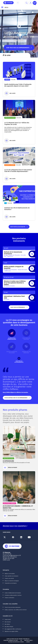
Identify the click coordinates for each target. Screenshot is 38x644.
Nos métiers (7, 624)
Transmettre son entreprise (11, 583)
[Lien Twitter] (7, 537)
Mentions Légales (28, 640)
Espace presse (8, 620)
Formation (6, 589)
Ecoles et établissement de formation (13, 593)
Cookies (28, 642)
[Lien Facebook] (15, 537)
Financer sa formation (9, 598)
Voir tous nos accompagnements (19, 49)
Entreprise (6, 570)
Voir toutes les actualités (19, 227)
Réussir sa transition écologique (12, 581)
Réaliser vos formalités (10, 574)
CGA (21, 640)
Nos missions (8, 622)
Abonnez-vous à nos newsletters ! (15, 526)
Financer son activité (9, 578)
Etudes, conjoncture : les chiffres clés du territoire (16, 610)
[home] (8, 3)
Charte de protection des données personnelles (18, 639)
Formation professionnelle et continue (13, 595)
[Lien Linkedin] (23, 537)
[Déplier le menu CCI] (18, 3)
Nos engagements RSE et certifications (13, 629)
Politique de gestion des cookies (16, 642)
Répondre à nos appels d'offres (11, 631)
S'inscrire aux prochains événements (13, 607)
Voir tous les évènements (19, 308)
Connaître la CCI (8, 616)
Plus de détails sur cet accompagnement (17, 398)
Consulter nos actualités (10, 604)
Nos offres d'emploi (9, 627)
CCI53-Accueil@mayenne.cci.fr (12, 555)
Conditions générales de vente (11, 640)
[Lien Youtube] (31, 537)
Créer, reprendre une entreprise (11, 576)
